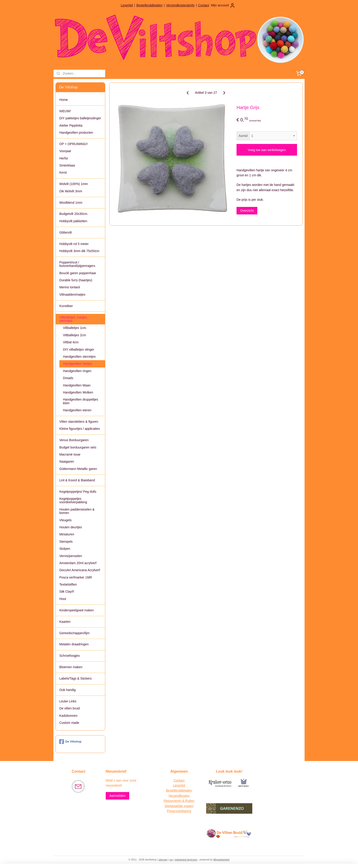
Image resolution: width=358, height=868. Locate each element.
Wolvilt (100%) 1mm (74, 184)
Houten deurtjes (71, 527)
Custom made (69, 723)
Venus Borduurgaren (74, 440)
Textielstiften (68, 584)
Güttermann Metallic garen (78, 469)
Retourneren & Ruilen (179, 801)
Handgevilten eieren (77, 410)
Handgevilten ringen (77, 371)
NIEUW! (65, 111)
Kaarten (65, 622)
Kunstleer (66, 306)
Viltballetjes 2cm (75, 335)
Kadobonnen (68, 716)
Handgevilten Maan (77, 385)
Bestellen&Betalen (149, 5)
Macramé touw (70, 454)
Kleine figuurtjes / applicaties (80, 429)
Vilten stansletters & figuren (79, 422)
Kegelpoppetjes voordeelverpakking (73, 500)
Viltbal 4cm (71, 342)
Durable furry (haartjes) (76, 280)
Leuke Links (68, 701)
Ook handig (68, 690)
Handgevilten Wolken (78, 392)
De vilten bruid (70, 708)
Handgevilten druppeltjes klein (81, 401)
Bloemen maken (71, 667)
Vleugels (66, 520)
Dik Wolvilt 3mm (71, 191)
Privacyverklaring (179, 811)
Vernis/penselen (71, 556)
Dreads (68, 378)
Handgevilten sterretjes (79, 357)
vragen (188, 806)
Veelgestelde (174, 806)
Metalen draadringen (74, 644)
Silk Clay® (67, 592)
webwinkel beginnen (186, 860)
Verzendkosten (179, 796)
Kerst (63, 172)
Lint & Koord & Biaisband (77, 480)
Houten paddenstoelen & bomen (77, 511)
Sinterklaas (67, 165)
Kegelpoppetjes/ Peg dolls (78, 492)
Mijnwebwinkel (221, 860)
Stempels (66, 542)
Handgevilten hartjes (78, 364)
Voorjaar (65, 151)
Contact (204, 5)
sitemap (163, 860)
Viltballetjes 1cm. (75, 328)
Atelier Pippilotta (71, 125)
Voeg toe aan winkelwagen (267, 150)
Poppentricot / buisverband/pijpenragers (77, 264)
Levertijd (127, 5)
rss (171, 860)
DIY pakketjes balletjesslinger (80, 118)
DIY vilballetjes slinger (79, 349)
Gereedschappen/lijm (74, 633)
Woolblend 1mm (71, 203)
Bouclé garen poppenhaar (78, 273)
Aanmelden (117, 796)
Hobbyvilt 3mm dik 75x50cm (79, 251)
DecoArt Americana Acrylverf (80, 570)
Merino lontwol (70, 287)
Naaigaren (67, 461)
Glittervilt (66, 232)
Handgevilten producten (76, 133)
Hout (63, 599)
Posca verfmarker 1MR (76, 577)
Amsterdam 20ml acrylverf (78, 563)
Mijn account (223, 5)
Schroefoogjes (70, 656)
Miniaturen (67, 534)
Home (64, 100)
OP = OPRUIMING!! (74, 144)
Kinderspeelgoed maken (77, 610)
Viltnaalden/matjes (72, 295)
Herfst (64, 158)
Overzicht (247, 210)
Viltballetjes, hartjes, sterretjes (74, 319)
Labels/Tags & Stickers (76, 678)
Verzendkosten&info (180, 5)
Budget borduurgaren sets (78, 447)
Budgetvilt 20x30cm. (74, 214)
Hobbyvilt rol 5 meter (74, 244)
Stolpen (65, 549)
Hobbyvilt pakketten (73, 221)
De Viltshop (70, 742)
